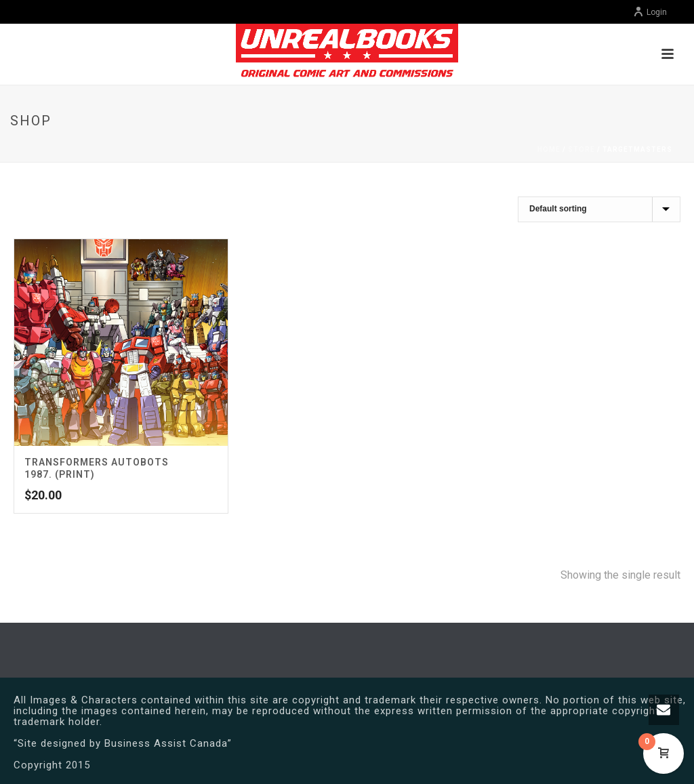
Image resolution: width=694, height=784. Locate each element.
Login (650, 12)
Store (581, 149)
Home (549, 149)
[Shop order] (599, 209)
